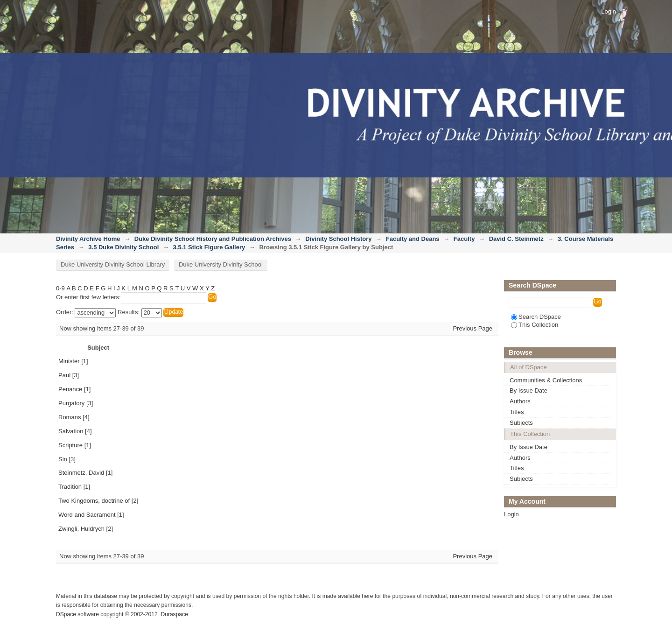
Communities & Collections (546, 380)
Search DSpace (536, 317)
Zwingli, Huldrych (81, 529)
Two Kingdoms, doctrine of (94, 501)
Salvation (71, 431)
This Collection (535, 325)
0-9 (60, 288)
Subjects (521, 423)
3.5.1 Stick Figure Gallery (209, 247)
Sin (63, 459)
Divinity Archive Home (88, 239)
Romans (70, 417)
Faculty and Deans (413, 239)
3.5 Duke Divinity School (123, 247)
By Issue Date (528, 390)
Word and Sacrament (87, 515)
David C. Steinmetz (516, 239)
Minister (69, 361)
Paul (64, 375)
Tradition (70, 487)
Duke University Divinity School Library (113, 264)
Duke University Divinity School (221, 264)
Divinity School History (338, 239)
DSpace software (77, 614)
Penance (70, 389)
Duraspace (174, 614)
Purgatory (71, 403)
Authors (520, 401)
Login (609, 11)
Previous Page (472, 328)
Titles (517, 412)
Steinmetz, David (81, 473)
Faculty (464, 239)
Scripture (70, 445)
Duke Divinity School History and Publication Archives (213, 239)
